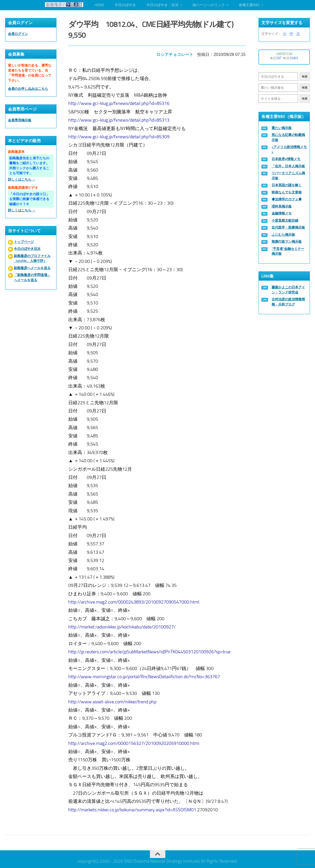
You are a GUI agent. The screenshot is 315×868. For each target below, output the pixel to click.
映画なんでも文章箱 (287, 192)
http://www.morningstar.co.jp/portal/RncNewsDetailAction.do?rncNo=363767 (145, 676)
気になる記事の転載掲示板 (288, 137)
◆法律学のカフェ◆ (287, 199)
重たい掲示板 (282, 128)
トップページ (24, 242)
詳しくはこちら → (22, 179)
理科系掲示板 (282, 206)
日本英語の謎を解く (287, 185)
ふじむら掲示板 (283, 235)
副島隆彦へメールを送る (32, 268)
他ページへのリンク (209, 5)
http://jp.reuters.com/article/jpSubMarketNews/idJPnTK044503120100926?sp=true (150, 651)
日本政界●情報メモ (286, 159)
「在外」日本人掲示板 (288, 166)
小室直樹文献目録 (285, 220)
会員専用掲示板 (20, 120)
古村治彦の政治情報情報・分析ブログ (288, 302)
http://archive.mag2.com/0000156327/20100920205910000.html (134, 742)
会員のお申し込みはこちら (28, 89)
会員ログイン (18, 34)
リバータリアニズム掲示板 (288, 176)
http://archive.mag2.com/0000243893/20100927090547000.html (134, 601)
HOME (99, 5)
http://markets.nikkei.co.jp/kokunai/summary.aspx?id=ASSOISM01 (133, 809)
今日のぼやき (125, 5)
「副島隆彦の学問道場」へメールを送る (32, 277)
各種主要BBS (249, 5)
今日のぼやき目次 (27, 249)
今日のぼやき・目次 (163, 5)
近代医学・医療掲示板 (288, 227)
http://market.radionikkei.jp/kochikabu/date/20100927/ (122, 626)
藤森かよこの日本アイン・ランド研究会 (288, 290)
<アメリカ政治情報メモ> (289, 149)
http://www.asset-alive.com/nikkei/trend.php (113, 701)
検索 (305, 77)
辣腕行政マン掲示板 (287, 241)
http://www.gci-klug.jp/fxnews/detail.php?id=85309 (119, 136)
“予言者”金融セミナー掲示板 (288, 251)
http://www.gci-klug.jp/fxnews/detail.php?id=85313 (119, 119)
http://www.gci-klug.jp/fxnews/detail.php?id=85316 (119, 102)
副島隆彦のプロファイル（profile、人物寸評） (32, 258)
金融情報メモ (282, 213)
